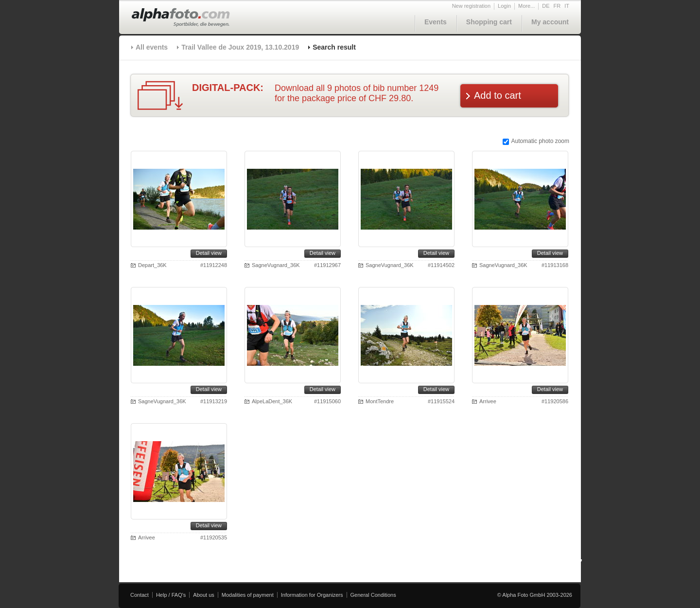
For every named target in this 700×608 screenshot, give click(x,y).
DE (546, 6)
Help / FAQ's (171, 595)
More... (526, 6)
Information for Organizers (312, 595)
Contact (140, 595)
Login (504, 6)
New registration (471, 6)
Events (436, 22)
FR (557, 6)
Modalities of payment (248, 595)
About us (203, 595)
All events (152, 47)
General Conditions (373, 595)
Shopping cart (489, 22)
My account (550, 22)
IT (567, 6)
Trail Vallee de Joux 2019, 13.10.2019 (240, 47)
